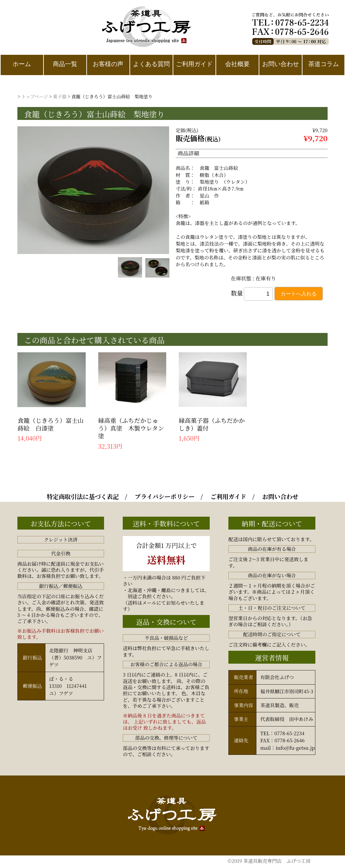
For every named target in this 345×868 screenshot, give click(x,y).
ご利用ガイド (228, 496)
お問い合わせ (280, 496)
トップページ (35, 96)
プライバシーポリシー (165, 496)
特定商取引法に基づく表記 (83, 496)
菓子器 (60, 96)
